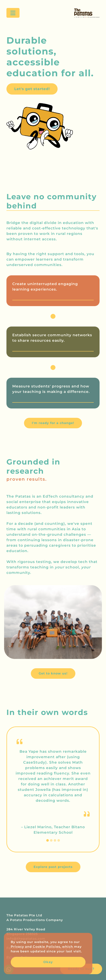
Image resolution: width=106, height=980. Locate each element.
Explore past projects (53, 867)
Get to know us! (53, 673)
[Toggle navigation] (13, 13)
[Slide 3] (55, 840)
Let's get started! (32, 89)
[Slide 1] (48, 840)
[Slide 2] (51, 840)
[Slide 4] (59, 840)
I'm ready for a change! (53, 423)
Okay (48, 962)
